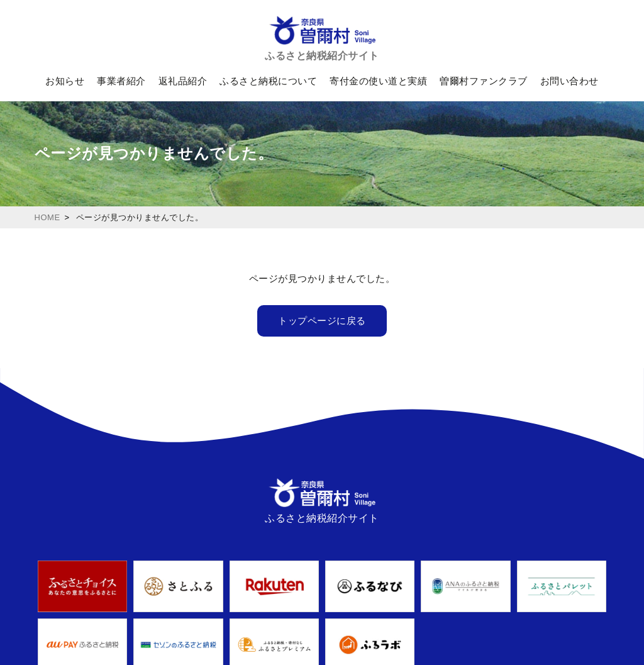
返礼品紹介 (183, 81)
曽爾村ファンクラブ (484, 81)
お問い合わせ (569, 81)
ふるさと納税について (268, 81)
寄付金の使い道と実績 (378, 81)
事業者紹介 (121, 81)
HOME (47, 217)
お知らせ (65, 81)
